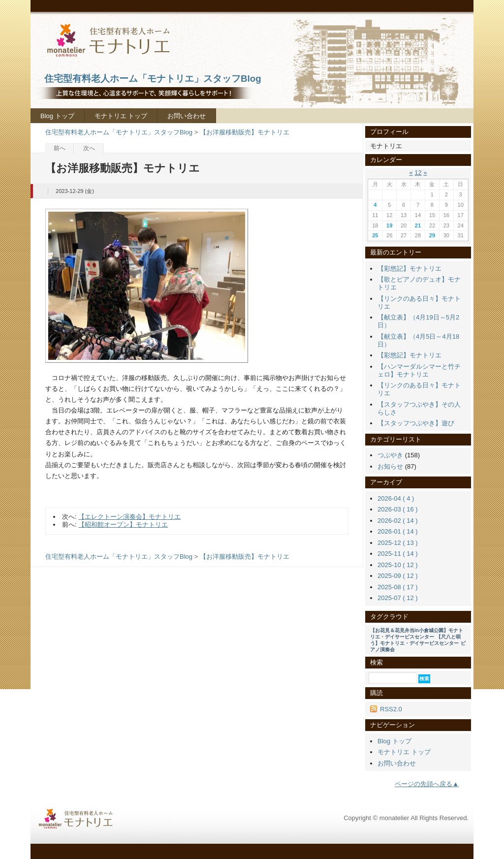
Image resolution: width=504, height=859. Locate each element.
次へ (89, 148)
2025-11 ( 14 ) (398, 554)
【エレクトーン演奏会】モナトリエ (129, 517)
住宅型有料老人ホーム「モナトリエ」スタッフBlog (119, 132)
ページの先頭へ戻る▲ (427, 784)
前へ (60, 148)
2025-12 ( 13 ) (398, 543)
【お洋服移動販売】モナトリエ (245, 132)
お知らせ (390, 466)
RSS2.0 (391, 709)
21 (418, 225)
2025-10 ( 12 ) (398, 565)
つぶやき (390, 455)
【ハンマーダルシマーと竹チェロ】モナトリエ (419, 370)
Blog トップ (57, 116)
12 (418, 173)
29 (432, 235)
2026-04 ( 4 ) (396, 498)
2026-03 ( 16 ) (398, 509)
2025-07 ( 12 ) (398, 598)
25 (375, 235)
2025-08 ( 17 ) (398, 587)
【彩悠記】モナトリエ (409, 269)
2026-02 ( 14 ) (398, 521)
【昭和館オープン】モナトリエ (123, 525)
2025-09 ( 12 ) (398, 576)
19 (389, 225)
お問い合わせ (187, 116)
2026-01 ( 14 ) (398, 531)
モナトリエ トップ (121, 116)
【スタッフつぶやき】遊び (416, 423)
